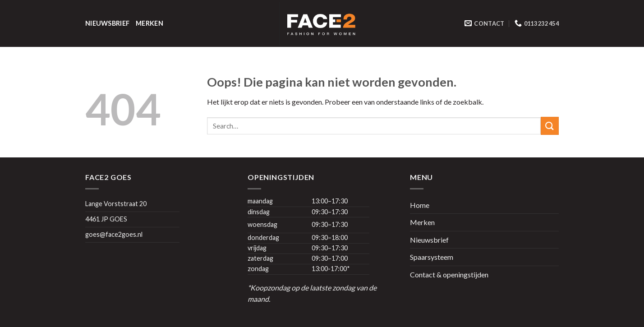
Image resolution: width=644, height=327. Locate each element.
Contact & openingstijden (449, 274)
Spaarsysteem (432, 257)
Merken (149, 23)
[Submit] (550, 126)
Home (420, 205)
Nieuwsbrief (107, 23)
